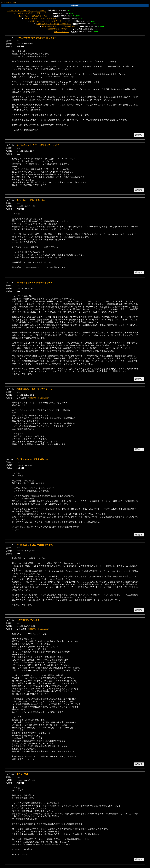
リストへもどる (8, 2)
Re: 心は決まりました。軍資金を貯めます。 (61, 26)
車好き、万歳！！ (62, 32)
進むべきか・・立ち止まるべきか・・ (35, 16)
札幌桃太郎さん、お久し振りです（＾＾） (49, 21)
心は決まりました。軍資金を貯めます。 (53, 24)
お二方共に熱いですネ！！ (59, 29)
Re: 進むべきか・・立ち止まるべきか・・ (42, 18)
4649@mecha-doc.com (39, 398)
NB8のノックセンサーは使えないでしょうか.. (26, 11)
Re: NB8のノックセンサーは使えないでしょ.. (32, 13)
